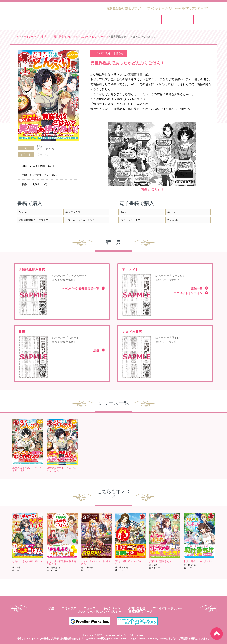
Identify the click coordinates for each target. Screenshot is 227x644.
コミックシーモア (130, 220)
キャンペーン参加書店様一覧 (80, 289)
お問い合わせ (137, 608)
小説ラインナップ (83, 20)
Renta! (124, 212)
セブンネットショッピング (80, 220)
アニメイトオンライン (188, 293)
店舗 (96, 350)
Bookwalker (173, 220)
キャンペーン (174, 20)
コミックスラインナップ (109, 20)
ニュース (142, 20)
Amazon (23, 212)
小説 (51, 608)
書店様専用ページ (141, 612)
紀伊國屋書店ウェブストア (33, 220)
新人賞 (206, 20)
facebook (210, 51)
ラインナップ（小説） (36, 37)
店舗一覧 (197, 289)
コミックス (69, 608)
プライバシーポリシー (167, 608)
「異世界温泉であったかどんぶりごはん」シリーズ (80, 37)
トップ (18, 37)
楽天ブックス (73, 212)
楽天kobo (172, 212)
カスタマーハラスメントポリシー (100, 612)
